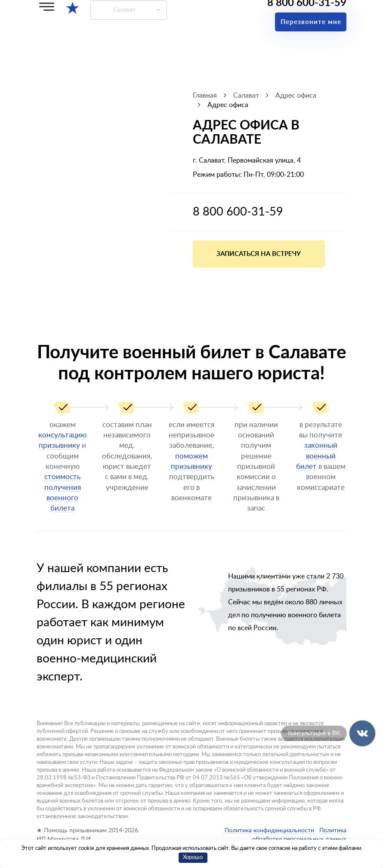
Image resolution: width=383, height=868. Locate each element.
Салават (124, 10)
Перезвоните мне (311, 22)
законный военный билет (317, 456)
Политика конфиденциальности (269, 831)
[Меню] (47, 7)
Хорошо (193, 857)
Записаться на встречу (259, 254)
